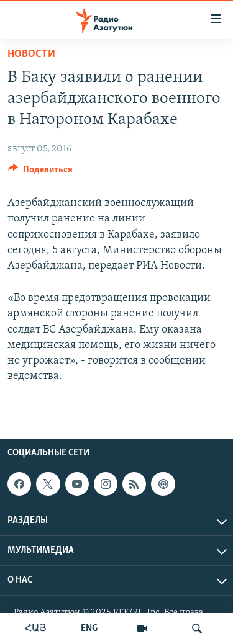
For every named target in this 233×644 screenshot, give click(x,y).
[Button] (40, 172)
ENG (89, 628)
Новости (31, 54)
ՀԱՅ (36, 628)
